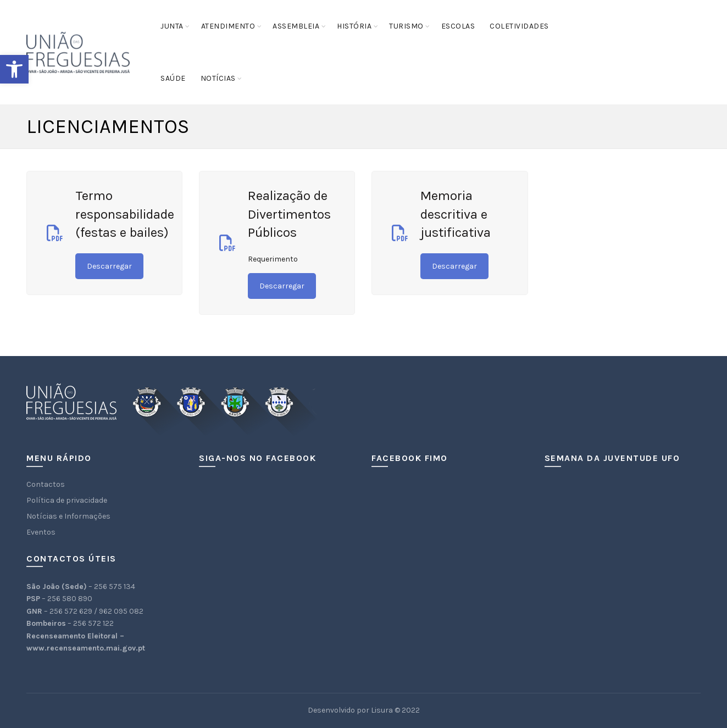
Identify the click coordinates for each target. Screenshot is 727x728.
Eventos (41, 532)
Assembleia (296, 26)
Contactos (46, 484)
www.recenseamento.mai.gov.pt (86, 648)
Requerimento (273, 259)
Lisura (382, 710)
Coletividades (519, 26)
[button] (14, 69)
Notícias (218, 78)
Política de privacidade (67, 500)
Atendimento (228, 26)
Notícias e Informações (68, 516)
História (354, 26)
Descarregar (109, 266)
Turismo (406, 26)
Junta (172, 26)
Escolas (458, 26)
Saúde (173, 78)
